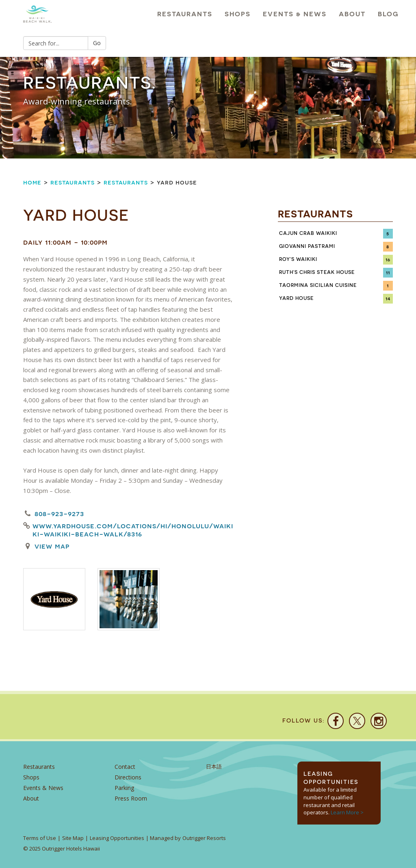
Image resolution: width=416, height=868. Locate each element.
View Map (52, 546)
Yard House (296, 298)
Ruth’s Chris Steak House (317, 272)
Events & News (295, 14)
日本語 (214, 767)
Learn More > (347, 812)
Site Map (73, 838)
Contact (125, 767)
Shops (238, 14)
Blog (388, 14)
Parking (124, 788)
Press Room (131, 798)
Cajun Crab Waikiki (308, 233)
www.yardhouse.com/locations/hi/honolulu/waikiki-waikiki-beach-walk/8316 (133, 530)
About (352, 14)
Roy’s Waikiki (298, 259)
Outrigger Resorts (204, 838)
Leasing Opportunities (117, 838)
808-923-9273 (59, 513)
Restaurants (185, 14)
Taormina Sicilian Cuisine (318, 285)
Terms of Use (40, 838)
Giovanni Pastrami (307, 246)
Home (32, 182)
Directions (128, 777)
